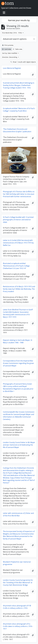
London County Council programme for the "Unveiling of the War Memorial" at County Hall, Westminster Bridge (18, 583)
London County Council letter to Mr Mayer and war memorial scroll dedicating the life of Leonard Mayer (19, 445)
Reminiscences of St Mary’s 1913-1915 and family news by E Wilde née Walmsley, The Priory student (19, 289)
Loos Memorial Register (12, 68)
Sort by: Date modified (10, 53)
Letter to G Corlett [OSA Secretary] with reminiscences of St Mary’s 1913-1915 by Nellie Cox (18, 243)
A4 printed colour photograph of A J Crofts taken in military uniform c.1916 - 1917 (18, 626)
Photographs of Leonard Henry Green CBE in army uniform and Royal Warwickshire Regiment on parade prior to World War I (18, 388)
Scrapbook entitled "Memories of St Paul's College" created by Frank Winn (19, 110)
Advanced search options (15, 39)
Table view (17, 49)
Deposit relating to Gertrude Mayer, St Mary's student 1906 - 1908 (18, 341)
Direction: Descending (10, 57)
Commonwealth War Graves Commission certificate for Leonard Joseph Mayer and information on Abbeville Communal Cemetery (19, 416)
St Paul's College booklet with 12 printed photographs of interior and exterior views (18, 220)
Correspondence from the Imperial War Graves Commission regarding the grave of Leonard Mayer (18, 363)
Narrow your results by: (19, 20)
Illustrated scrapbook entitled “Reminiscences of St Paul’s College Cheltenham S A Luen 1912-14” (16, 266)
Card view (7, 49)
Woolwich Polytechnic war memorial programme (17, 563)
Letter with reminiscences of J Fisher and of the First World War (18, 514)
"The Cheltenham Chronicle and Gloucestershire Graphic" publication (17, 130)
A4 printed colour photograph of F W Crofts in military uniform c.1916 (17, 607)
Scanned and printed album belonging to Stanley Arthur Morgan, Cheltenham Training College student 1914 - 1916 (19, 85)
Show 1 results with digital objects (23, 62)
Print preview (8, 45)
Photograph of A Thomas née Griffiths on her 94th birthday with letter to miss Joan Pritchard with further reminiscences (19, 194)
